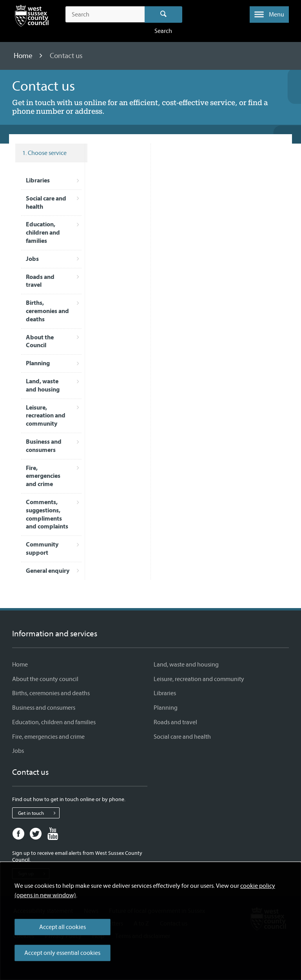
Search (164, 15)
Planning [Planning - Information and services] (166, 708)
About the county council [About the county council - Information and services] (45, 679)
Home (24, 56)
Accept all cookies (63, 927)
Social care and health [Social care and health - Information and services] (182, 737)
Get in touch (39, 813)
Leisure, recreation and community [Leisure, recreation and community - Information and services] (199, 679)
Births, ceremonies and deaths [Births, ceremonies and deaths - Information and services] (51, 693)
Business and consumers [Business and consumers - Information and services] (44, 708)
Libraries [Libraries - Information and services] (165, 693)
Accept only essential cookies (62, 953)
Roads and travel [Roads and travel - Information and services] (175, 722)
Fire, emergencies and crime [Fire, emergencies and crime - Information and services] (48, 737)
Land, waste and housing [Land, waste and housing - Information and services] (186, 665)
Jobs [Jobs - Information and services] (18, 751)
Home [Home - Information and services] (20, 665)
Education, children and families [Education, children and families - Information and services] (54, 722)
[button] (269, 15)
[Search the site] (105, 15)
